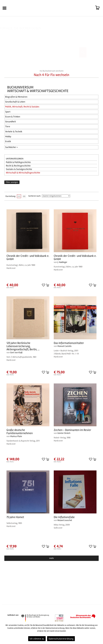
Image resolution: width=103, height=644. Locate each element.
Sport (8, 112)
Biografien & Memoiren (16, 97)
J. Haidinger (62, 262)
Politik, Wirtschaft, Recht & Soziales (22, 107)
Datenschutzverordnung (61, 639)
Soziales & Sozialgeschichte (19, 169)
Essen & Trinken (13, 117)
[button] (43, 285)
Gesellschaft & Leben (15, 102)
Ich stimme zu (37, 639)
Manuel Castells (65, 346)
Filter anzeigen (12, 182)
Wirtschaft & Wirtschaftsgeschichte (23, 173)
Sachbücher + (11, 147)
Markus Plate (16, 436)
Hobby (8, 137)
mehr (52, 558)
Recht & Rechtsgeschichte (18, 166)
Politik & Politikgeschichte (18, 162)
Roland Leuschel (65, 520)
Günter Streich (64, 433)
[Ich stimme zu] (99, 633)
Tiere (8, 127)
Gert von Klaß (16, 352)
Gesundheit (11, 122)
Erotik (8, 141)
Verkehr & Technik (14, 132)
